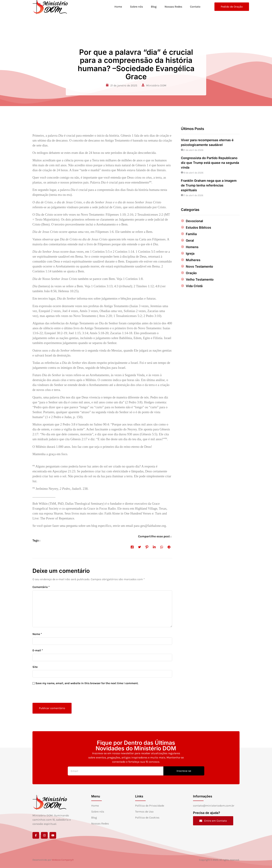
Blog (154, 7)
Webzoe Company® (63, 860)
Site (35, 667)
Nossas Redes (173, 7)
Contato (195, 7)
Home (118, 7)
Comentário (41, 587)
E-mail (38, 650)
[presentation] (57, 695)
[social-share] (132, 547)
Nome (37, 634)
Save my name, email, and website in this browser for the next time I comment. (87, 683)
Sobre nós (136, 7)
